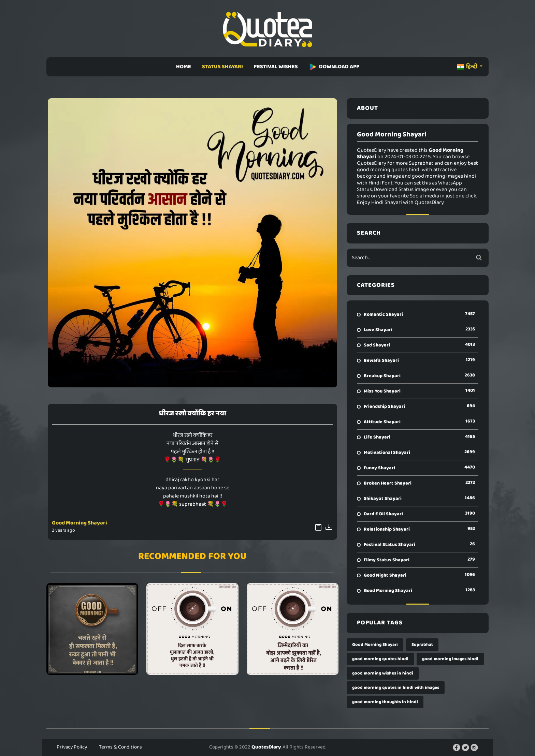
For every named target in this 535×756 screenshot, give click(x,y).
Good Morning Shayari (79, 523)
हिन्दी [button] (468, 67)
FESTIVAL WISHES (276, 67)
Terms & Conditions (120, 747)
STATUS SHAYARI (222, 67)
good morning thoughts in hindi (385, 702)
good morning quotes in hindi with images (396, 688)
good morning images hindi (450, 659)
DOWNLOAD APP (334, 67)
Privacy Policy (72, 747)
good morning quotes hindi (380, 659)
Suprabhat (422, 645)
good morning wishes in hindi (383, 673)
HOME (184, 67)
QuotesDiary (266, 747)
